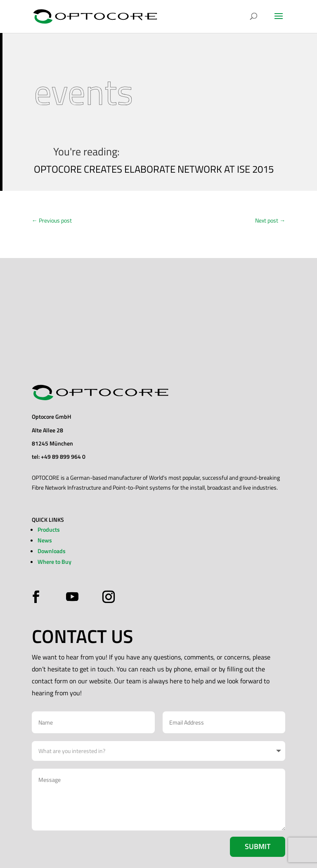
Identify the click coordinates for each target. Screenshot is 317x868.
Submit (258, 846)
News (45, 540)
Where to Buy (54, 562)
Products (49, 529)
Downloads (52, 551)
